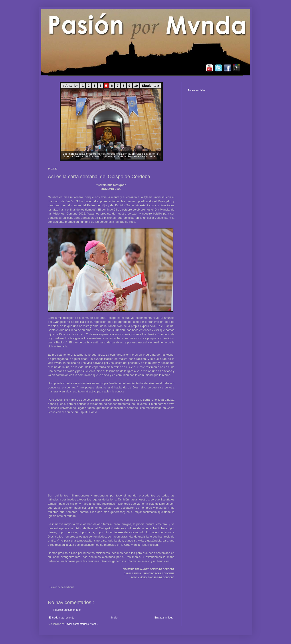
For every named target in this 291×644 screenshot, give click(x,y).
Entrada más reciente (62, 618)
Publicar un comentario (67, 610)
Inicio (114, 618)
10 (136, 86)
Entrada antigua (164, 618)
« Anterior (70, 86)
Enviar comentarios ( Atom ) (81, 624)
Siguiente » (150, 86)
